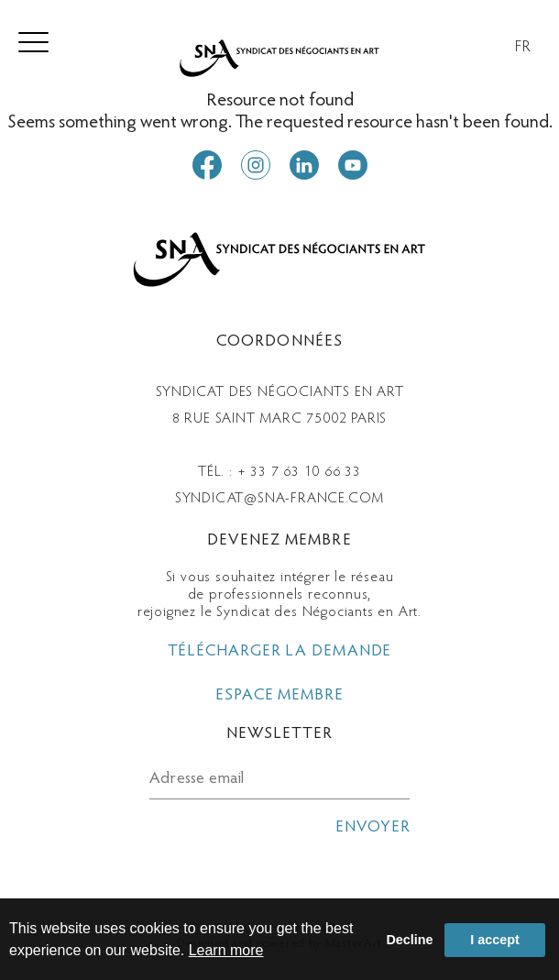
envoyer (373, 828)
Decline (409, 940)
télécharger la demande (280, 652)
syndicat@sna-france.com (279, 499)
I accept (495, 940)
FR (523, 48)
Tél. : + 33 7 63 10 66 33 (279, 472)
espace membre (279, 696)
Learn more (226, 950)
